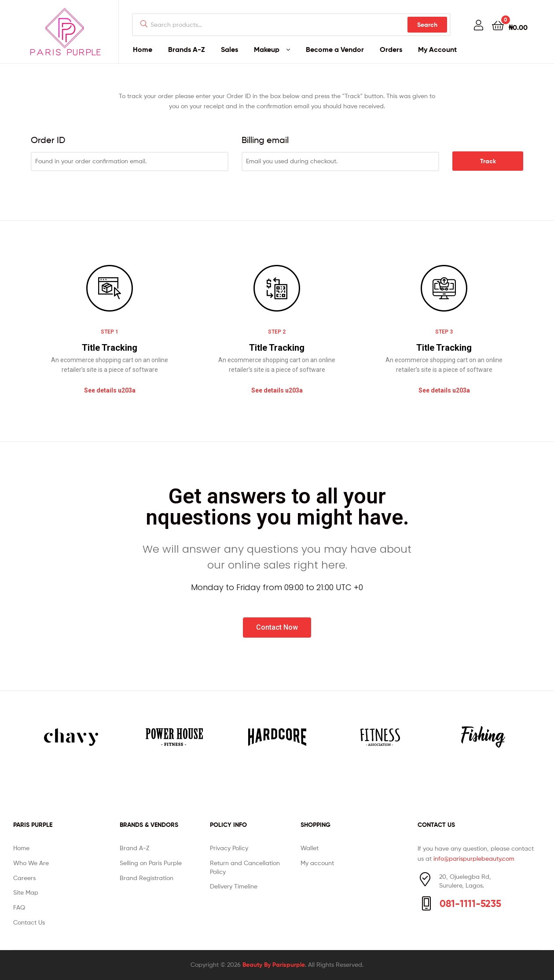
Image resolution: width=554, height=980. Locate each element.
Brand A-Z (134, 848)
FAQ (19, 907)
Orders (391, 49)
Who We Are (31, 863)
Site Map (26, 892)
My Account (437, 49)
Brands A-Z (187, 49)
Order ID (48, 140)
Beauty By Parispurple (274, 965)
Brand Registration (147, 878)
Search (427, 25)
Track (488, 161)
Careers (24, 878)
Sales (229, 49)
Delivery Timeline (234, 886)
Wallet (310, 848)
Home (143, 49)
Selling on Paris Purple (151, 863)
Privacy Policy (229, 848)
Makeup (267, 49)
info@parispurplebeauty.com (474, 858)
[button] (110, 391)
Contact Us (29, 922)
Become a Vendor (335, 49)
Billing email (265, 140)
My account (317, 863)
